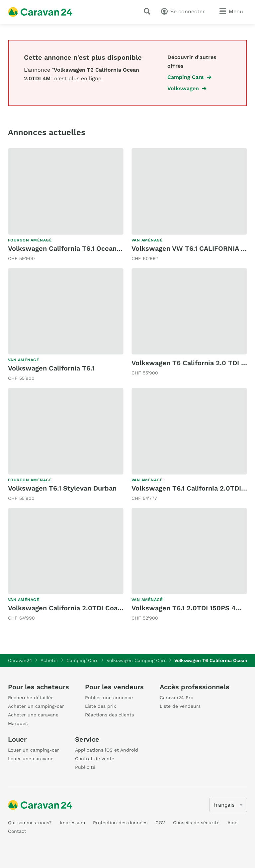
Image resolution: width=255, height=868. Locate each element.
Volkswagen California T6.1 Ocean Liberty (75, 248)
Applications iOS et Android (107, 750)
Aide (232, 823)
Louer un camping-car (34, 750)
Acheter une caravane (33, 715)
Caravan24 (20, 660)
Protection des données (120, 823)
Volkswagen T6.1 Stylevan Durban (62, 488)
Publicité (85, 767)
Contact (17, 831)
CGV (160, 823)
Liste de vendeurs (180, 706)
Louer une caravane (31, 759)
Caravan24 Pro (176, 698)
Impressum (72, 823)
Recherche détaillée (31, 698)
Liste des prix (100, 706)
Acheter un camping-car (36, 706)
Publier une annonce (109, 698)
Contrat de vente (95, 759)
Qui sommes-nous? (30, 823)
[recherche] (148, 11)
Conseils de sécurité (196, 823)
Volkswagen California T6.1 (51, 368)
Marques (18, 723)
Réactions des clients (109, 715)
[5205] (228, 805)
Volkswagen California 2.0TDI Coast (66, 608)
